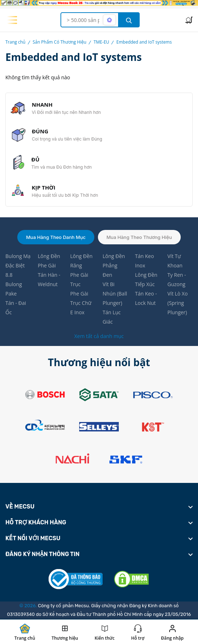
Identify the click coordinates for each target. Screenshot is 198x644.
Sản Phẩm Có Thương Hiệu (60, 42)
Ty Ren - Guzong (177, 279)
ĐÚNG (40, 131)
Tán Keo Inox (145, 261)
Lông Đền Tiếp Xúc (146, 279)
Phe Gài (47, 265)
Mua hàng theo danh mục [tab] (56, 237)
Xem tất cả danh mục (99, 336)
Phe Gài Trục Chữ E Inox (81, 303)
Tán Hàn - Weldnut (49, 279)
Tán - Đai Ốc (16, 308)
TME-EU (101, 42)
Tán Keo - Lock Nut (146, 298)
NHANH (42, 105)
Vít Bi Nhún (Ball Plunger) (115, 294)
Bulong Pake (14, 289)
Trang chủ (15, 42)
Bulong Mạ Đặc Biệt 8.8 (18, 265)
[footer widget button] (99, 507)
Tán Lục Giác (112, 317)
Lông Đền (49, 256)
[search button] (129, 20)
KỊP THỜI (44, 187)
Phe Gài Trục (79, 279)
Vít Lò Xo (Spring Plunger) (177, 303)
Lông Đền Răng (81, 261)
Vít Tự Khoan (175, 261)
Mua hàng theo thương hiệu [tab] (139, 237)
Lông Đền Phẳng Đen (114, 265)
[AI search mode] (109, 20)
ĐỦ (35, 159)
